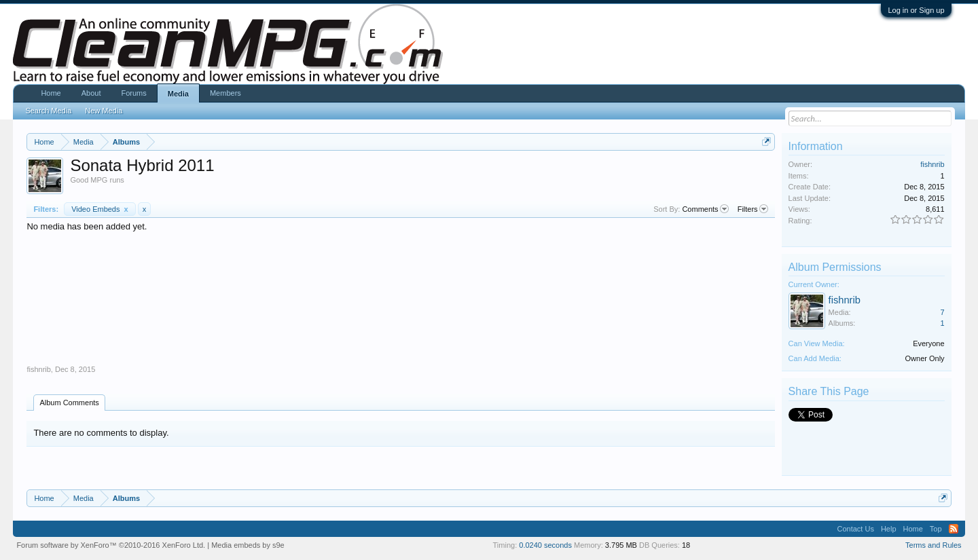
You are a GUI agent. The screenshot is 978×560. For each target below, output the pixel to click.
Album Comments (69, 403)
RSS (954, 529)
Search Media (48, 111)
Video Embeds (100, 209)
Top (936, 529)
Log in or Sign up (916, 10)
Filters (753, 209)
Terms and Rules (934, 545)
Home (51, 93)
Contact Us (855, 529)
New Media (104, 111)
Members (225, 93)
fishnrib (38, 369)
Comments (705, 209)
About (91, 93)
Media (178, 94)
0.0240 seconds (545, 545)
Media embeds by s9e (248, 545)
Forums (133, 93)
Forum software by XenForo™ (111, 545)
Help (889, 529)
